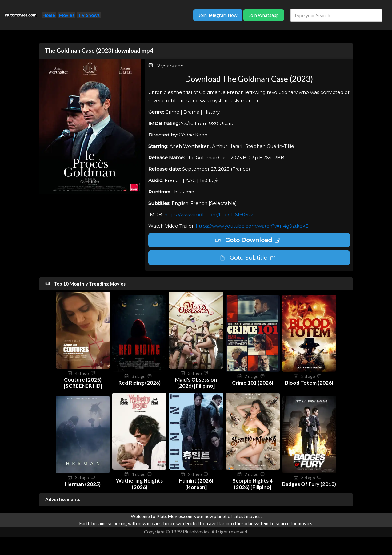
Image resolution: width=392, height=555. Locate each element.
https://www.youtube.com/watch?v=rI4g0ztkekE (252, 226)
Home (49, 15)
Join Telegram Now (218, 15)
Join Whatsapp (264, 15)
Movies (67, 15)
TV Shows (89, 15)
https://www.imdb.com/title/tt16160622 (209, 215)
